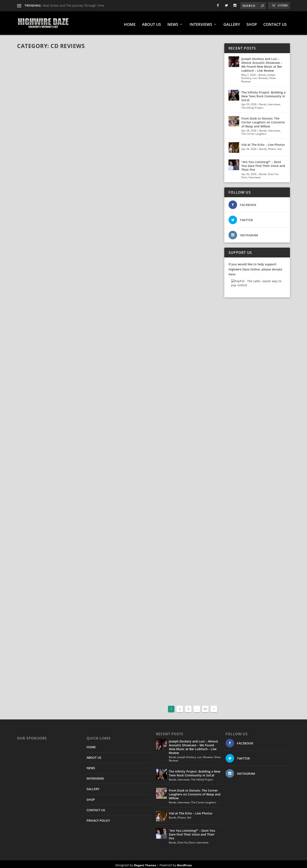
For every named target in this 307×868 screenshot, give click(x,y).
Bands (262, 73)
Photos (272, 147)
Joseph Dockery (187, 755)
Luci (255, 76)
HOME (130, 23)
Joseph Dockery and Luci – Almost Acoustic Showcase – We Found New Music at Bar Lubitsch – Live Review (262, 63)
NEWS (173, 23)
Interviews (274, 102)
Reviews (263, 76)
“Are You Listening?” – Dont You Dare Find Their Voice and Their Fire (263, 164)
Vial (279, 147)
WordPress (184, 863)
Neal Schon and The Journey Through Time (73, 5)
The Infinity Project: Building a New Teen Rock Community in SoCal (263, 94)
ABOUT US (151, 23)
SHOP (252, 23)
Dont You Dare (186, 840)
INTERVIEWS (201, 23)
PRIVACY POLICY (98, 818)
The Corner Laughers (254, 132)
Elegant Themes (145, 863)
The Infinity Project (252, 106)
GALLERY (232, 23)
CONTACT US (275, 23)
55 (205, 707)
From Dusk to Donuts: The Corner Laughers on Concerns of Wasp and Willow (263, 120)
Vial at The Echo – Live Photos (263, 142)
